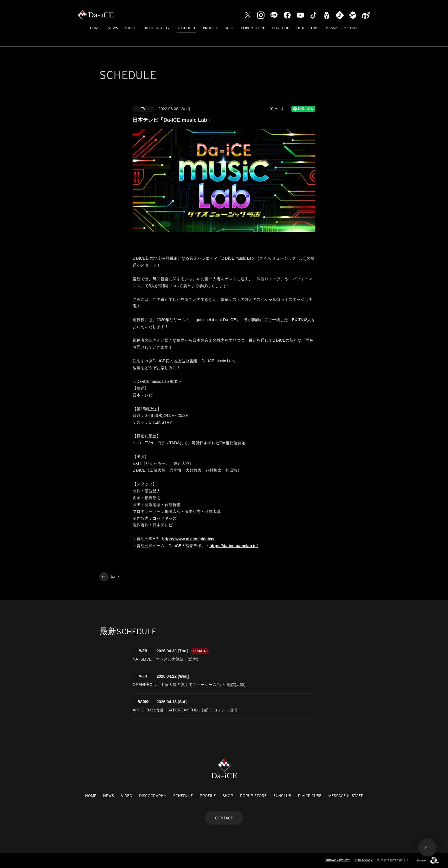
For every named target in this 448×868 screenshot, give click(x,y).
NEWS (113, 28)
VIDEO (131, 28)
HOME (95, 28)
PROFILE (210, 28)
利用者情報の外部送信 (393, 860)
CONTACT (224, 818)
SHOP (230, 28)
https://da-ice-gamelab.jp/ (234, 546)
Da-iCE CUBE (307, 28)
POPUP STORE (253, 28)
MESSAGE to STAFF (342, 28)
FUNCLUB (281, 28)
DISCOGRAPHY (157, 28)
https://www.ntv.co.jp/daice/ (188, 539)
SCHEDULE (186, 28)
